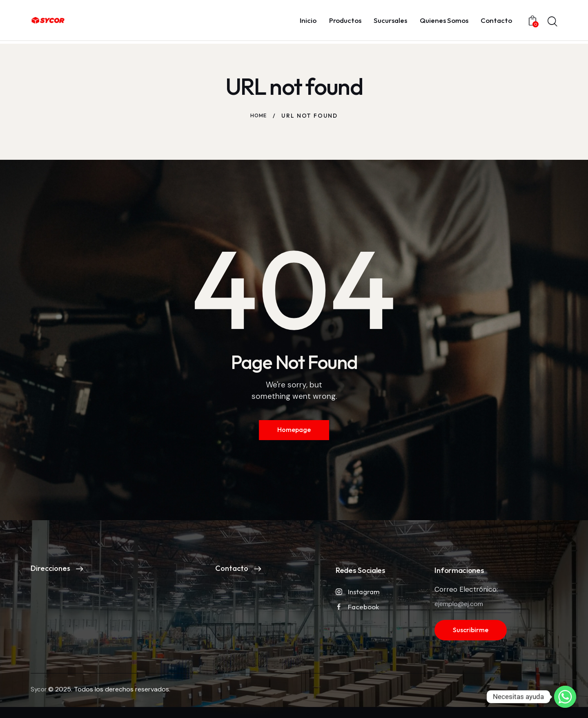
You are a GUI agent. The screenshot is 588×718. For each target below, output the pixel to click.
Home (259, 116)
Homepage (294, 431)
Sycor (39, 694)
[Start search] (552, 22)
